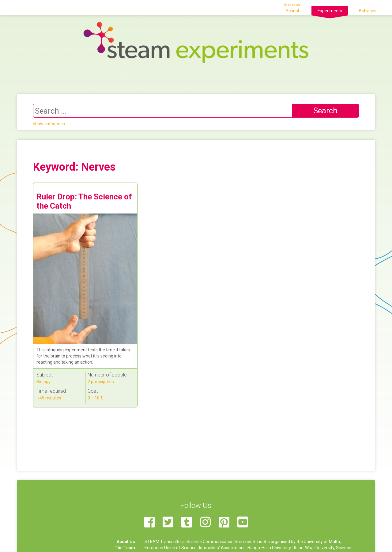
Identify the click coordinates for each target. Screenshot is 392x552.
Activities (367, 11)
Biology (43, 382)
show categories (49, 124)
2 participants (101, 382)
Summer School (292, 8)
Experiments (330, 11)
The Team (125, 548)
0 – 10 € (95, 398)
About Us (126, 542)
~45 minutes (49, 398)
